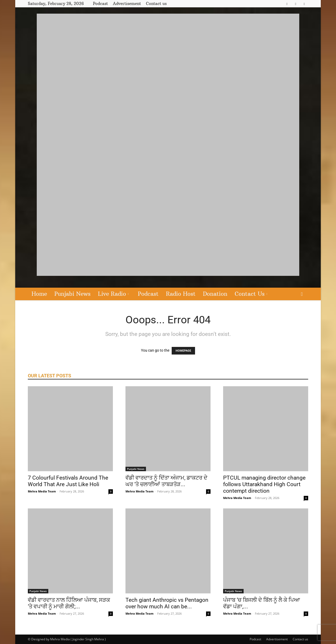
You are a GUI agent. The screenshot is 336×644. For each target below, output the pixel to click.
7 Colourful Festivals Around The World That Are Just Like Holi (68, 481)
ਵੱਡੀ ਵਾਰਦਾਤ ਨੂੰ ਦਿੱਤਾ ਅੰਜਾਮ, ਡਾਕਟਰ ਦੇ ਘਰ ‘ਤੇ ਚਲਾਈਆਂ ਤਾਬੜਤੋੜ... (166, 481)
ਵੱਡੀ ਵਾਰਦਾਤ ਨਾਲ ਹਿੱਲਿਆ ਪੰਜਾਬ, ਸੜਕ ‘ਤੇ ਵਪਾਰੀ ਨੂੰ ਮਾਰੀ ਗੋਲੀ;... (69, 603)
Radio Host (181, 294)
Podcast (100, 4)
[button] (302, 294)
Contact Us (251, 294)
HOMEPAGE (183, 351)
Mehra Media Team (42, 491)
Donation (215, 294)
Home (39, 294)
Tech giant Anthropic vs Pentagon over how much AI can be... (167, 603)
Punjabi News (72, 294)
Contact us (156, 4)
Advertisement (127, 4)
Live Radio (113, 294)
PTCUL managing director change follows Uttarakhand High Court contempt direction (264, 484)
